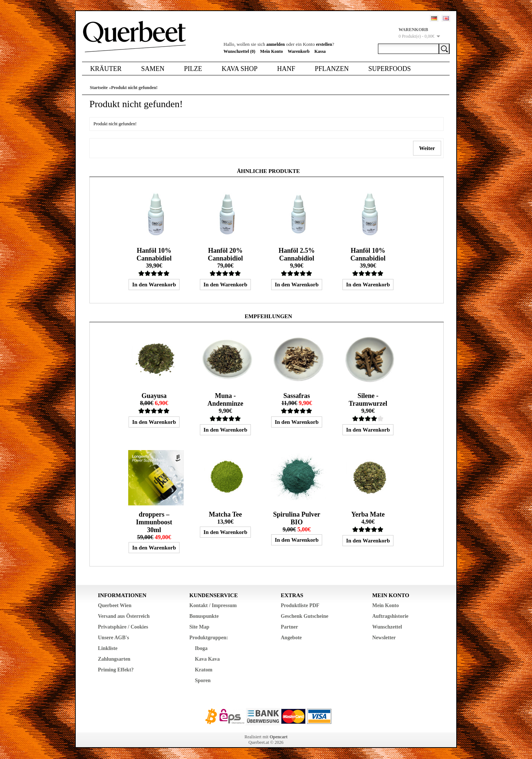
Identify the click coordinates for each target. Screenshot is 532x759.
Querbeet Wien (115, 605)
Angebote (291, 638)
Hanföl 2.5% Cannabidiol (297, 254)
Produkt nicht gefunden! (134, 88)
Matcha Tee (225, 514)
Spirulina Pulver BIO (297, 518)
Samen (153, 69)
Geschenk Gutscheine (305, 616)
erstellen (324, 44)
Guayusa (154, 396)
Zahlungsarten (114, 659)
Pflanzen (332, 69)
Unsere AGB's (113, 638)
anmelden (276, 44)
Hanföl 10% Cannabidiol (154, 254)
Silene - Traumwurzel (368, 400)
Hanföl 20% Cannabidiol (225, 254)
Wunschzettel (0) (239, 51)
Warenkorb (299, 51)
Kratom (204, 670)
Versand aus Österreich (124, 616)
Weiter (427, 148)
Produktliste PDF (300, 605)
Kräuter (106, 69)
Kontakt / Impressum (213, 605)
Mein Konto (272, 51)
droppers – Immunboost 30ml (154, 522)
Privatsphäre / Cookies (123, 627)
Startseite (99, 88)
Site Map (199, 627)
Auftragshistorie (391, 616)
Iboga (201, 648)
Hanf (286, 69)
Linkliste (108, 648)
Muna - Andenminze (225, 400)
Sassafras (297, 396)
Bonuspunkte (204, 616)
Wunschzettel (387, 627)
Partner (289, 627)
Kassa (320, 51)
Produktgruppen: (209, 638)
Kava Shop (240, 69)
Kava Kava (207, 659)
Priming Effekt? (116, 670)
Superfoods (390, 69)
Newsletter (384, 638)
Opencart (279, 737)
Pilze (193, 69)
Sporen (203, 680)
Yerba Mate (368, 514)
